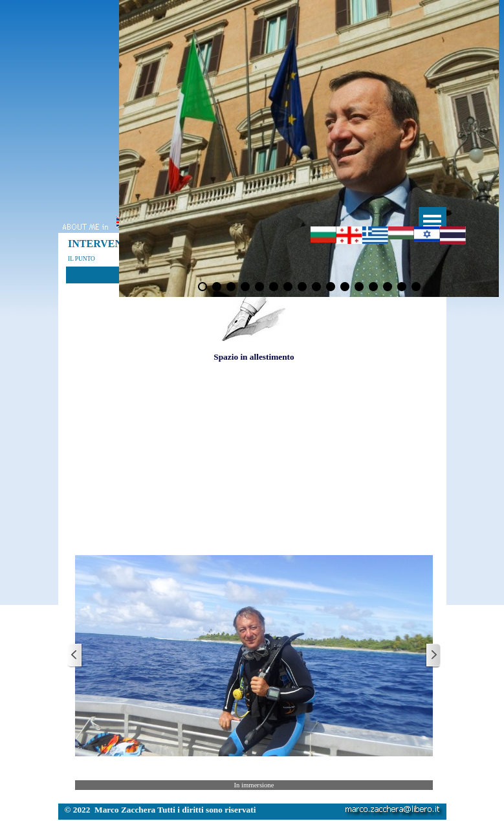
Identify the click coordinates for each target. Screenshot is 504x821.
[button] (254, 656)
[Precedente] (75, 656)
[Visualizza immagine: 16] (416, 287)
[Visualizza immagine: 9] (316, 287)
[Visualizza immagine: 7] (288, 287)
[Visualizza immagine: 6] (274, 287)
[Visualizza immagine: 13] (373, 287)
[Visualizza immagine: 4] (245, 287)
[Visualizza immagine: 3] (231, 287)
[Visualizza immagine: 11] (345, 287)
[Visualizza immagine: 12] (359, 287)
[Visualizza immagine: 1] (203, 287)
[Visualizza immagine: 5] (259, 287)
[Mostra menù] (433, 221)
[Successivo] (433, 656)
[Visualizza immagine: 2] (217, 287)
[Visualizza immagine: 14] (388, 287)
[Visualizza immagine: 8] (302, 287)
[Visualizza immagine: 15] (402, 287)
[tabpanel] (254, 314)
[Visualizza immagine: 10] (331, 287)
